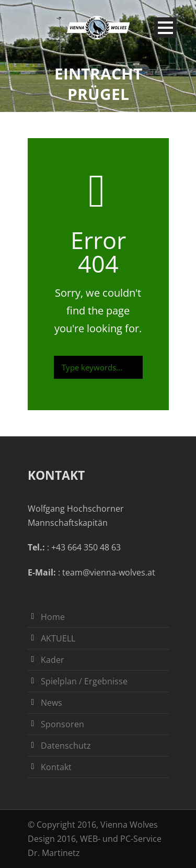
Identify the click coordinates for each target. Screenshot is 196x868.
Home (53, 617)
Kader (53, 660)
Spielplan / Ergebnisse (84, 681)
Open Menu (165, 27)
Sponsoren (62, 724)
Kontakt (56, 767)
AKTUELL (58, 638)
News (51, 703)
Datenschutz (66, 746)
